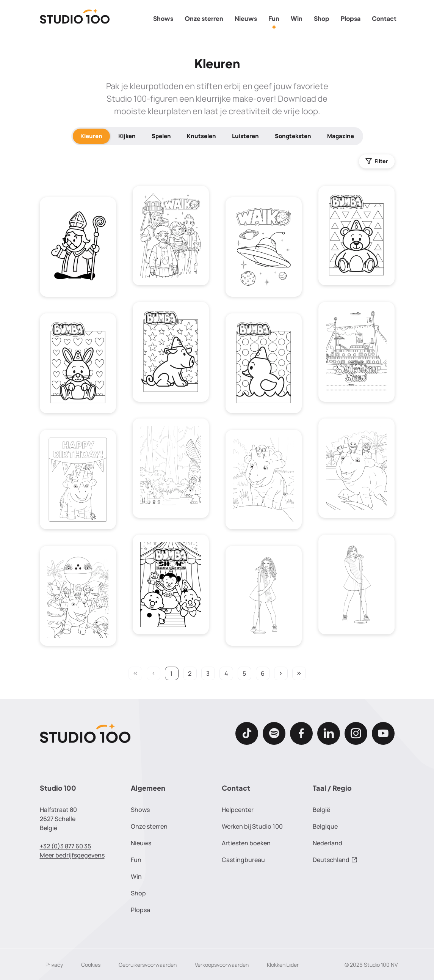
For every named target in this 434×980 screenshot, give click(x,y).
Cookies (91, 965)
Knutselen (201, 136)
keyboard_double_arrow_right (299, 673)
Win (297, 18)
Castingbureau (243, 860)
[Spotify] (274, 733)
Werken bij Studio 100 (252, 826)
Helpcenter (238, 810)
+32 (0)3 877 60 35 (65, 846)
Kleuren (91, 136)
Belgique (325, 826)
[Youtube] (383, 733)
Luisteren (245, 136)
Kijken (127, 136)
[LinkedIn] (329, 733)
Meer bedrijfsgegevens (72, 855)
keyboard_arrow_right (281, 673)
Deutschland (335, 860)
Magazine (341, 136)
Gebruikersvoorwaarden (148, 965)
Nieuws (246, 18)
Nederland (327, 843)
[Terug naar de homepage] (75, 19)
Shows (163, 18)
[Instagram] (356, 733)
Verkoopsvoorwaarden (222, 965)
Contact (384, 18)
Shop (322, 18)
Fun (274, 18)
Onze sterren (204, 18)
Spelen (161, 136)
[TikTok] (247, 733)
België (321, 810)
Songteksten (293, 136)
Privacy (54, 965)
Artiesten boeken (246, 843)
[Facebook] (301, 733)
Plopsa (351, 18)
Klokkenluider (283, 965)
